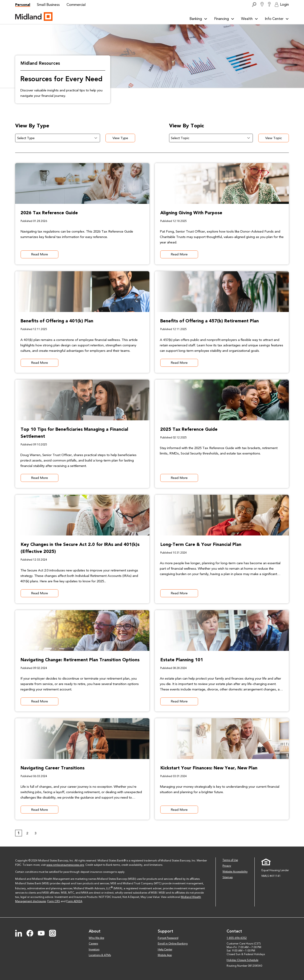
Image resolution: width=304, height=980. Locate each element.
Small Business (48, 5)
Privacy (227, 866)
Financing (224, 19)
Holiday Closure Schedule (242, 960)
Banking (198, 19)
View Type (123, 138)
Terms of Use (230, 860)
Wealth (250, 19)
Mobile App (165, 955)
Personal (23, 5)
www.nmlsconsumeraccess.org (65, 865)
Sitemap (228, 877)
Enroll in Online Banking (173, 944)
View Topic (276, 138)
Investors (94, 949)
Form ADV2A (74, 901)
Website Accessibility (235, 872)
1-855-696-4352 (237, 938)
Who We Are (96, 938)
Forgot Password (168, 938)
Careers (93, 944)
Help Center (165, 949)
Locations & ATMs (100, 955)
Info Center (277, 19)
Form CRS (54, 901)
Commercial (76, 5)
